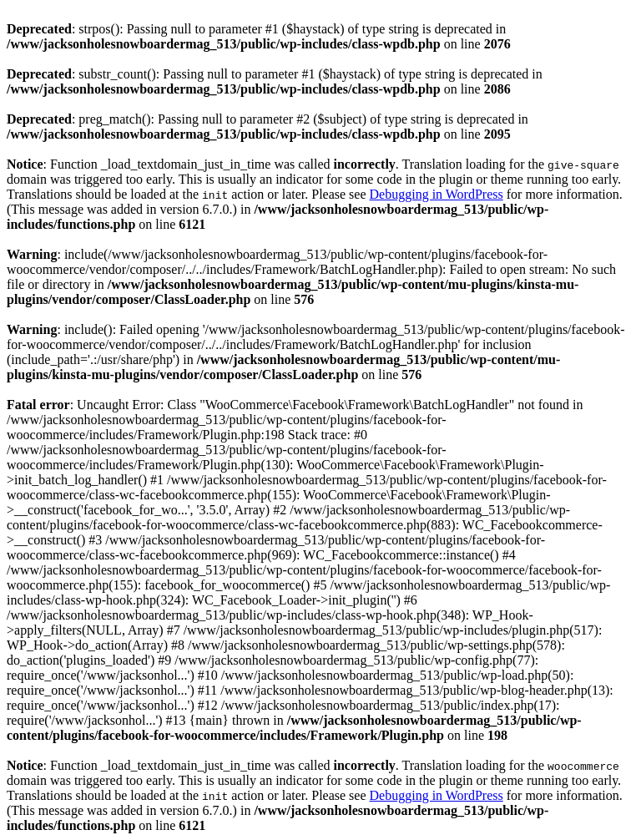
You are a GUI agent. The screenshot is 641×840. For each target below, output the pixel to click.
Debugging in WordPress (437, 194)
